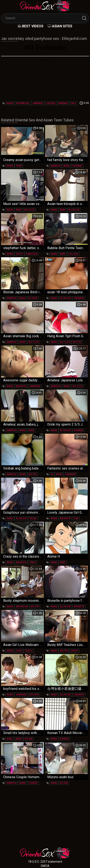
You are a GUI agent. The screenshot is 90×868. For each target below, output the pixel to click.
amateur (56, 166)
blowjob (74, 210)
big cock (30, 210)
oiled (19, 651)
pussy (19, 166)
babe (19, 210)
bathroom (22, 607)
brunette (21, 386)
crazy (33, 562)
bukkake (77, 166)
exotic (20, 254)
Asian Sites (62, 26)
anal (10, 739)
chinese (33, 783)
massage (63, 103)
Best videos (33, 26)
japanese (38, 103)
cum (76, 518)
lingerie (51, 103)
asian (10, 103)
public (29, 651)
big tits (77, 342)
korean (64, 739)
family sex (32, 254)
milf (74, 103)
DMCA (45, 866)
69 (52, 474)
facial (33, 518)
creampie (79, 298)
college (73, 254)
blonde (33, 298)
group (75, 651)
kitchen (34, 695)
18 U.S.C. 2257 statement (45, 862)
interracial (23, 103)
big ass (29, 739)
